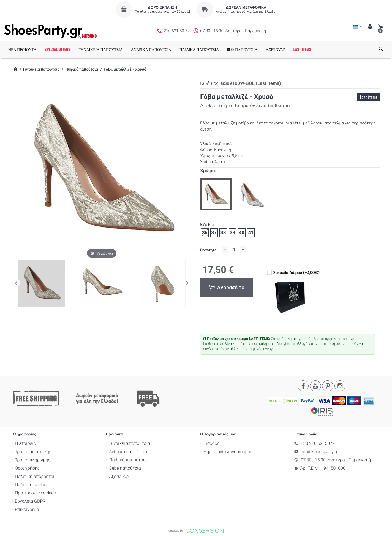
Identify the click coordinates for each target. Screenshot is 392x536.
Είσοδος (211, 443)
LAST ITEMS (302, 49)
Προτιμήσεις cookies (35, 493)
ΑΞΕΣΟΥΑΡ (275, 49)
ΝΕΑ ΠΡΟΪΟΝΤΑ (22, 49)
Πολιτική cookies (32, 484)
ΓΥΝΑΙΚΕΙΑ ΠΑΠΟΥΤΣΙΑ (101, 49)
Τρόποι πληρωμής (33, 460)
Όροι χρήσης (27, 468)
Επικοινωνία (27, 509)
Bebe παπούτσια (125, 468)
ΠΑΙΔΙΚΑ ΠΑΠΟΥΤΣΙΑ (199, 49)
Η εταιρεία (25, 443)
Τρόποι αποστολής (33, 451)
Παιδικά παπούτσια (128, 460)
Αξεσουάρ (119, 476)
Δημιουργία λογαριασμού (228, 451)
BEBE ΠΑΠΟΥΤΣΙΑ (242, 49)
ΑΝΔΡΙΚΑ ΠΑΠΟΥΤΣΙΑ (151, 49)
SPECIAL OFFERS (57, 49)
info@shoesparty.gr (320, 451)
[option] (216, 194)
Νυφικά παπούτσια (82, 69)
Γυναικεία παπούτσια (41, 69)
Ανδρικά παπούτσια (128, 451)
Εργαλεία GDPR (30, 501)
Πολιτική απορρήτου (35, 476)
